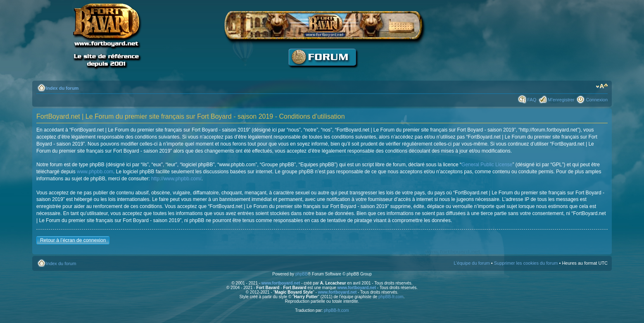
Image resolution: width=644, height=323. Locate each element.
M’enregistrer (561, 100)
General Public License (487, 165)
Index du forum (62, 88)
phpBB (302, 274)
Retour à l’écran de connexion (73, 240)
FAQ (532, 100)
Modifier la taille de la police (602, 86)
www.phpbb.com (95, 172)
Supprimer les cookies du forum (526, 263)
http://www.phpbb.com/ (176, 179)
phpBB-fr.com (391, 297)
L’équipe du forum (472, 263)
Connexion (597, 100)
